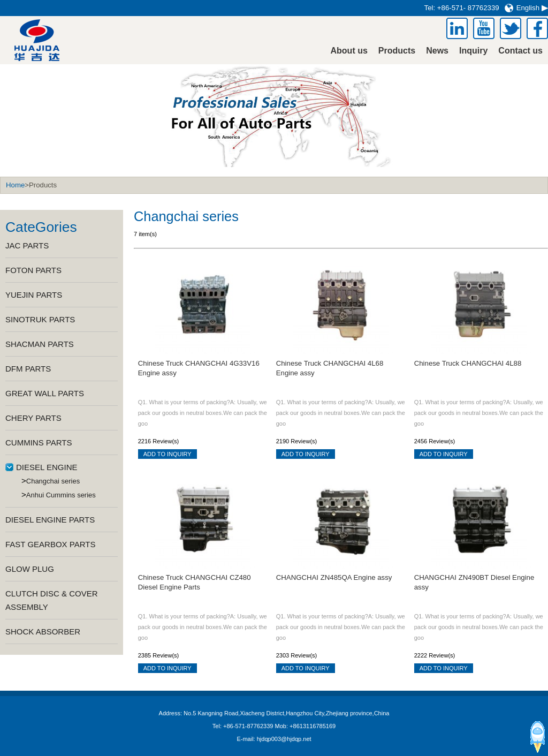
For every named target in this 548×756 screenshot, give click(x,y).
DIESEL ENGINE (47, 467)
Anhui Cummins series (61, 495)
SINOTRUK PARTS (40, 319)
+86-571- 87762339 (468, 8)
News (437, 51)
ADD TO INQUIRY (168, 454)
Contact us (520, 51)
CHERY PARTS (33, 418)
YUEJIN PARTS (34, 295)
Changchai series (53, 481)
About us (349, 51)
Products (397, 51)
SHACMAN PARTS (40, 344)
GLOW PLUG (30, 569)
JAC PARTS (27, 245)
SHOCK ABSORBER (43, 632)
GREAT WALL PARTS (45, 393)
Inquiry (473, 51)
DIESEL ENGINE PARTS (50, 520)
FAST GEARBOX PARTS (50, 544)
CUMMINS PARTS (39, 443)
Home (15, 185)
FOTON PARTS (33, 270)
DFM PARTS (28, 369)
